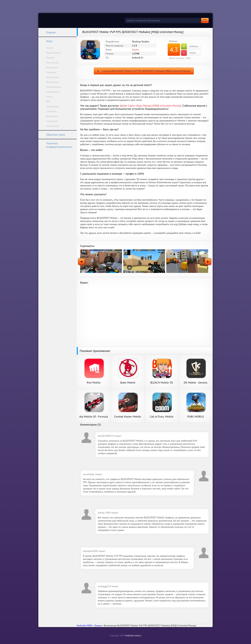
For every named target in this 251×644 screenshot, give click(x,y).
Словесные (52, 121)
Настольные (53, 62)
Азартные (51, 72)
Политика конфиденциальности (57, 145)
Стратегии (51, 111)
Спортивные (53, 126)
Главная (49, 32)
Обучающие (53, 82)
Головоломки (53, 92)
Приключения (54, 53)
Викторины (52, 116)
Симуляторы (53, 106)
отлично (189, 46)
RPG (48, 102)
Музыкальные (54, 87)
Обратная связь (53, 135)
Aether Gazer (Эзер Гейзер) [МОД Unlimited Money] (150, 106)
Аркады (50, 58)
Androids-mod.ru (133, 636)
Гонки (49, 97)
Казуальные (53, 77)
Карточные (52, 67)
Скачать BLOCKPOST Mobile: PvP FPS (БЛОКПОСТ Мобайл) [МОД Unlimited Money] (146, 71)
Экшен (50, 48)
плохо (188, 53)
